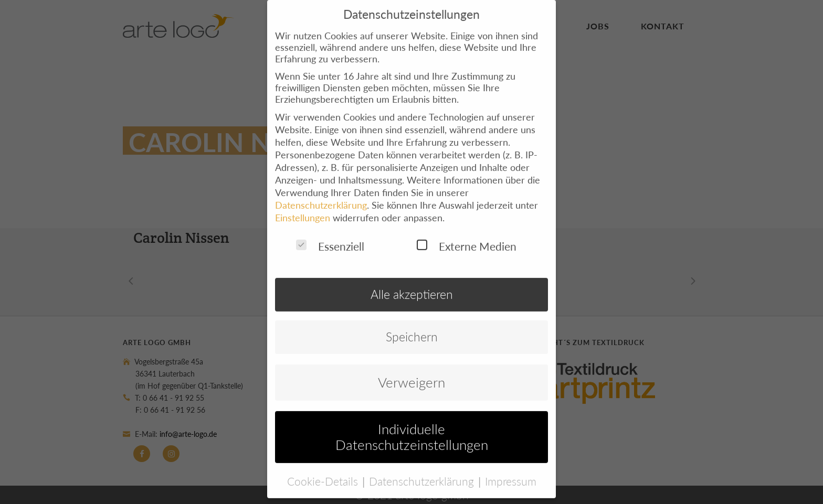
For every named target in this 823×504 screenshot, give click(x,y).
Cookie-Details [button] (324, 471)
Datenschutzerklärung (321, 195)
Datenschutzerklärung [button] (423, 471)
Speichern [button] (412, 327)
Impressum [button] (511, 471)
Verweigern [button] (411, 372)
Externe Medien (467, 236)
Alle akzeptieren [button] (412, 285)
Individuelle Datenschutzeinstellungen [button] (412, 427)
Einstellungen (303, 208)
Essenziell (330, 236)
